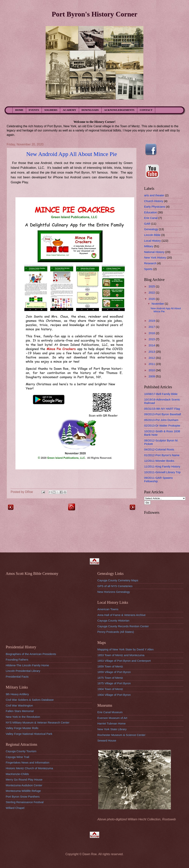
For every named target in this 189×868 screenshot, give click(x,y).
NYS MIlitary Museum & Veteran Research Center (38, 722)
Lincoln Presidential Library (23, 671)
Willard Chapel (15, 808)
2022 (152, 292)
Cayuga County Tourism (21, 751)
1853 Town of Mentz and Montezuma (121, 655)
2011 (152, 364)
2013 (152, 352)
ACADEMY (70, 110)
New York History (155, 257)
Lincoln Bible (152, 235)
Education (151, 212)
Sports (148, 269)
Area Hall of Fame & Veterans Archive (122, 615)
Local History (152, 241)
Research (150, 263)
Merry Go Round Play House (24, 779)
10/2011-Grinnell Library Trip (162, 472)
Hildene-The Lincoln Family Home (27, 665)
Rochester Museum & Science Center (121, 735)
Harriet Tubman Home (111, 723)
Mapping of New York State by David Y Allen (126, 649)
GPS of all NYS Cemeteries (115, 586)
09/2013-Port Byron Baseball (162, 414)
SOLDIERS (51, 110)
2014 (152, 345)
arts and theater (154, 195)
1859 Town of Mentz (110, 666)
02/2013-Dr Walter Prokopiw (162, 425)
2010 (152, 370)
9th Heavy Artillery (17, 694)
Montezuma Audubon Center (24, 785)
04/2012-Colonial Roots (159, 449)
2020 (152, 299)
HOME (19, 110)
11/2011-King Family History (162, 466)
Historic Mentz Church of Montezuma (29, 768)
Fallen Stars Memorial (20, 711)
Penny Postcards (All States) (116, 632)
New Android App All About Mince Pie (72, 154)
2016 (152, 333)
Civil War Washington (19, 705)
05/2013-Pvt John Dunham (161, 420)
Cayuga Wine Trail (17, 757)
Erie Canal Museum (110, 712)
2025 (152, 286)
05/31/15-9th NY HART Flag (162, 409)
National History (154, 252)
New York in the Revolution (23, 717)
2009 (152, 376)
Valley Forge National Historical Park (29, 734)
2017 (152, 327)
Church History (154, 201)
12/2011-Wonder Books (159, 461)
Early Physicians (155, 207)
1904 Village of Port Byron (114, 695)
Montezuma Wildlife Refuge (23, 791)
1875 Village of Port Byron (114, 683)
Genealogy (151, 229)
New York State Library (112, 729)
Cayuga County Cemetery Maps (118, 580)
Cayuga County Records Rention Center (123, 626)
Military (149, 246)
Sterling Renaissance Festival (25, 802)
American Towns (108, 609)
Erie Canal (151, 218)
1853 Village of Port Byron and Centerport (124, 661)
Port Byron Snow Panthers (23, 797)
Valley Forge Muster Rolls (22, 728)
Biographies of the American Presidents (31, 654)
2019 (152, 321)
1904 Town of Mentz (110, 689)
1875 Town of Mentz (110, 678)
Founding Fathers (17, 660)
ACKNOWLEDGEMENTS (119, 110)
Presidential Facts (17, 677)
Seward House (107, 740)
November (158, 304)
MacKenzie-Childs (17, 774)
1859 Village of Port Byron (114, 672)
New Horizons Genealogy (114, 592)
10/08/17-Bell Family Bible (161, 394)
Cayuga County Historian (113, 620)
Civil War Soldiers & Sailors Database (30, 700)
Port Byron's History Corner (94, 14)
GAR (147, 224)
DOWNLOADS (90, 110)
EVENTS (34, 110)
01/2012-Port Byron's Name (162, 455)
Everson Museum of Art (112, 718)
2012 (152, 358)
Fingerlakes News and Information (27, 762)
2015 (152, 339)
